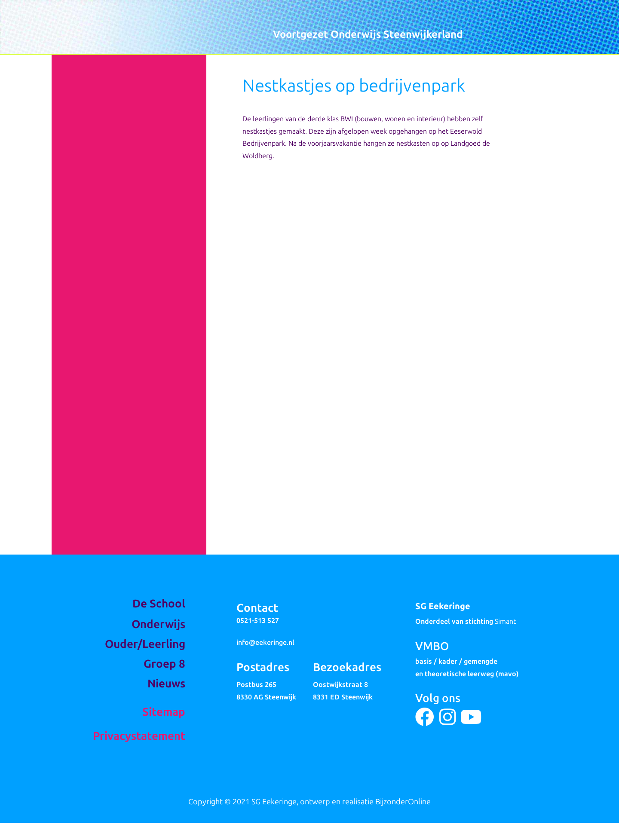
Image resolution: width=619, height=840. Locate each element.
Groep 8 (164, 664)
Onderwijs (158, 624)
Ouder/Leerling (145, 644)
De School (159, 604)
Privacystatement (139, 736)
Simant (505, 621)
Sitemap (164, 712)
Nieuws (166, 684)
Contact (257, 608)
